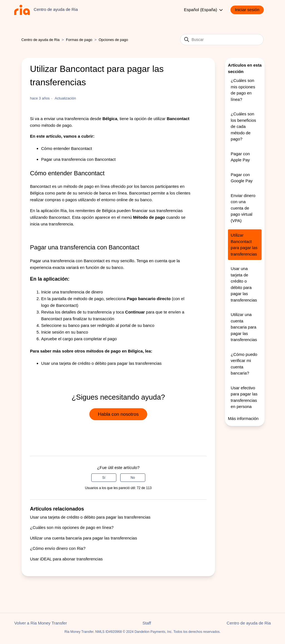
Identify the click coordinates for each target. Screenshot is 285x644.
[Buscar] (222, 40)
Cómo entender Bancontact (67, 148)
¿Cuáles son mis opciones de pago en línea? (72, 527)
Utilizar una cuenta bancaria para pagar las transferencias (83, 538)
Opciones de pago (113, 40)
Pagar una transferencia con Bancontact (78, 159)
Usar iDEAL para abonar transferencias (66, 559)
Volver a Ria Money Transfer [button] (40, 623)
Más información (243, 418)
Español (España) (204, 10)
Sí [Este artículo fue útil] (104, 478)
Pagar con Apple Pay (240, 157)
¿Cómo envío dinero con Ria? (58, 548)
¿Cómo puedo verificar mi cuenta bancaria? (244, 364)
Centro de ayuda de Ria (40, 40)
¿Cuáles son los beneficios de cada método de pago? (243, 126)
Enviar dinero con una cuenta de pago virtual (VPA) (243, 208)
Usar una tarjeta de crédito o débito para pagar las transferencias (101, 363)
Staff (147, 623)
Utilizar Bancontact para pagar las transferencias (244, 245)
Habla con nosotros (118, 414)
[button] (250, 10)
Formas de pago (79, 40)
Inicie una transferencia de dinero (72, 292)
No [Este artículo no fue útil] (133, 478)
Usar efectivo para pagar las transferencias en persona (244, 397)
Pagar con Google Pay (242, 178)
